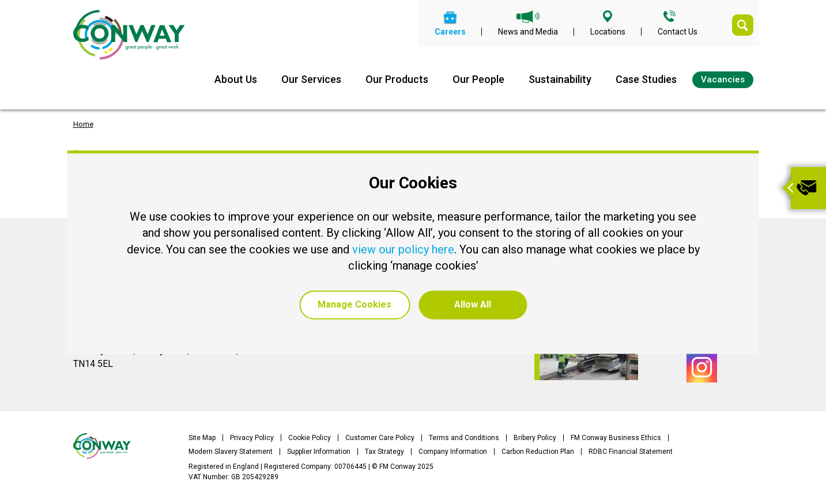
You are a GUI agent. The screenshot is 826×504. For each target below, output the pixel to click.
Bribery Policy (535, 438)
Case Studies (646, 79)
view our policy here (403, 249)
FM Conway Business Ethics (616, 438)
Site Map (202, 438)
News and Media (528, 31)
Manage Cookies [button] (354, 304)
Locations (608, 31)
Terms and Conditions (464, 438)
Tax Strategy (384, 452)
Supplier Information (319, 452)
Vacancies (723, 79)
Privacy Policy (252, 438)
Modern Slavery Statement (231, 452)
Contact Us (678, 31)
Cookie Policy (310, 438)
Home (83, 124)
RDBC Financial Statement (631, 452)
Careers (450, 31)
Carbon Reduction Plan (538, 452)
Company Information (453, 452)
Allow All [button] (473, 304)
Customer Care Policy (380, 438)
